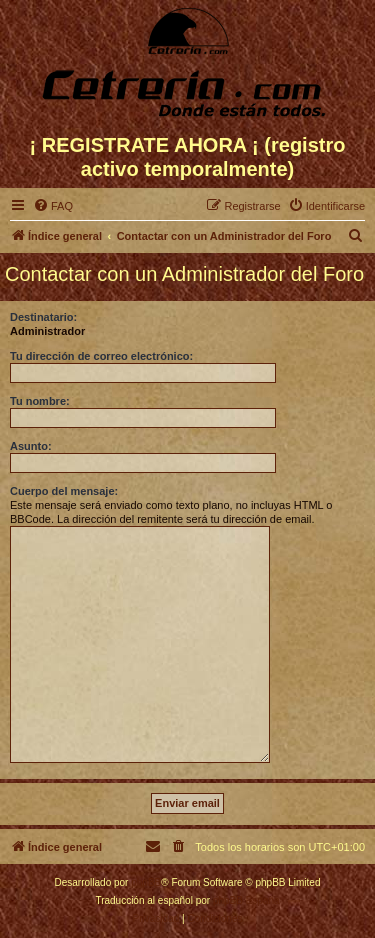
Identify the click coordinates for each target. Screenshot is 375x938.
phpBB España (246, 900)
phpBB (146, 882)
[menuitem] (53, 206)
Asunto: (31, 446)
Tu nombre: (40, 401)
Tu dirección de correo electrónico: (101, 356)
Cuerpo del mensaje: (64, 491)
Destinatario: (43, 317)
